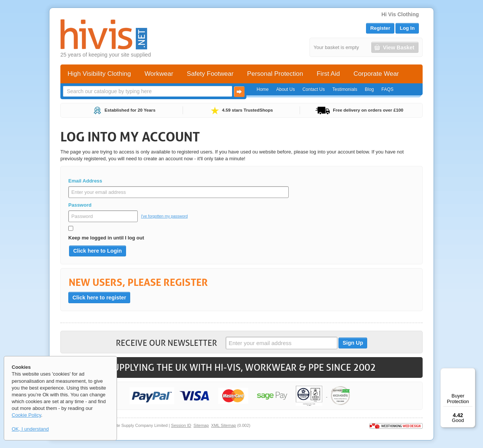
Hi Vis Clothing (400, 14)
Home (263, 89)
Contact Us (313, 89)
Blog (369, 89)
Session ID (181, 425)
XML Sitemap (224, 425)
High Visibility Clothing (99, 74)
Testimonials (345, 89)
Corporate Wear (376, 74)
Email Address (85, 181)
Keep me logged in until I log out (106, 238)
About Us (285, 89)
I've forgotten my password (165, 216)
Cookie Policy (26, 415)
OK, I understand (30, 429)
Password (80, 205)
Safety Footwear (210, 74)
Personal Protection (275, 74)
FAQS (388, 89)
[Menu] (471, 373)
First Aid (328, 74)
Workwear (159, 74)
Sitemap (201, 425)
